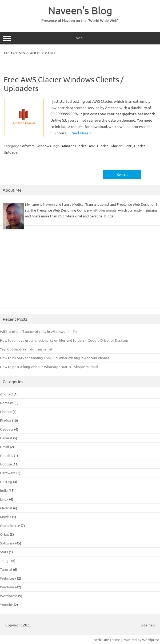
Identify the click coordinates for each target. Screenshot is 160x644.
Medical (6, 508)
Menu (80, 38)
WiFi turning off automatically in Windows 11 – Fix (39, 331)
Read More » (81, 133)
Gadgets (7, 429)
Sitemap (148, 625)
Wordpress (9, 596)
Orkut (5, 534)
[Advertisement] (80, 270)
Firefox (6, 420)
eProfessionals (105, 210)
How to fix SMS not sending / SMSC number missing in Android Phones (55, 358)
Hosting (6, 482)
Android (6, 394)
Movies (6, 517)
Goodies (7, 455)
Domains (7, 403)
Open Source (10, 525)
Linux (4, 499)
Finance (6, 412)
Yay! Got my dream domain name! (26, 349)
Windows (44, 146)
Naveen (49, 204)
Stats (4, 552)
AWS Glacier (98, 146)
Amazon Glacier (74, 146)
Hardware (8, 473)
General (6, 438)
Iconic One (101, 640)
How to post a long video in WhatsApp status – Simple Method (49, 367)
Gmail (5, 447)
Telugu (5, 561)
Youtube (7, 604)
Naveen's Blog (80, 10)
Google (6, 464)
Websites (7, 578)
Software (27, 146)
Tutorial (6, 569)
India (4, 490)
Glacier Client (121, 146)
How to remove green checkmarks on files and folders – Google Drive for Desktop (64, 340)
